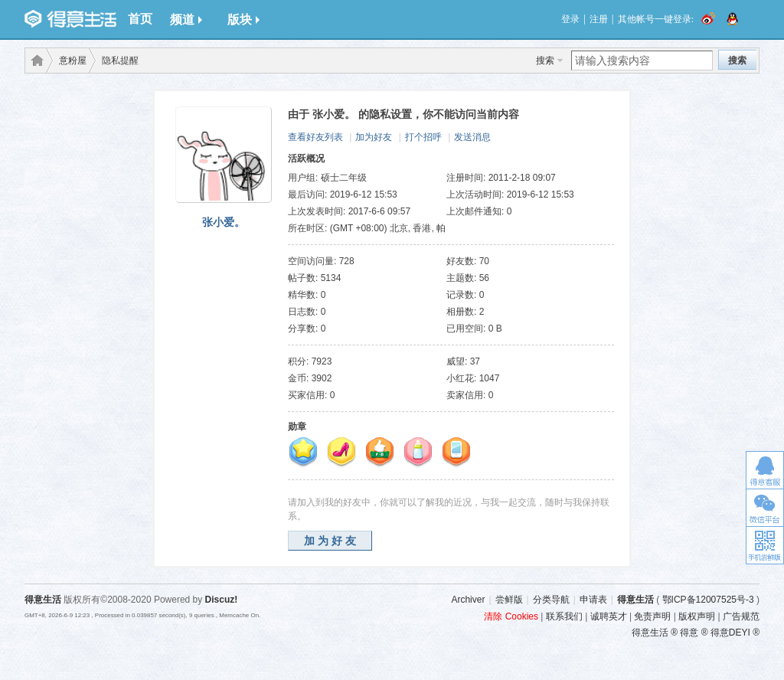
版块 (243, 20)
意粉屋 (73, 60)
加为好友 (374, 137)
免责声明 (652, 616)
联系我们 (564, 616)
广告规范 (741, 616)
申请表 (593, 600)
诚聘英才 (609, 616)
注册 (599, 19)
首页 (140, 19)
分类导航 (551, 600)
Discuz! (222, 600)
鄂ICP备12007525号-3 (708, 600)
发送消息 (472, 137)
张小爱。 (224, 222)
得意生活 (635, 600)
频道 (186, 20)
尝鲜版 (509, 600)
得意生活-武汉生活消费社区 (34, 60)
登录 (570, 19)
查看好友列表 (315, 137)
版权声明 (697, 616)
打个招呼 (423, 137)
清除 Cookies (511, 616)
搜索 (545, 60)
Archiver (468, 600)
